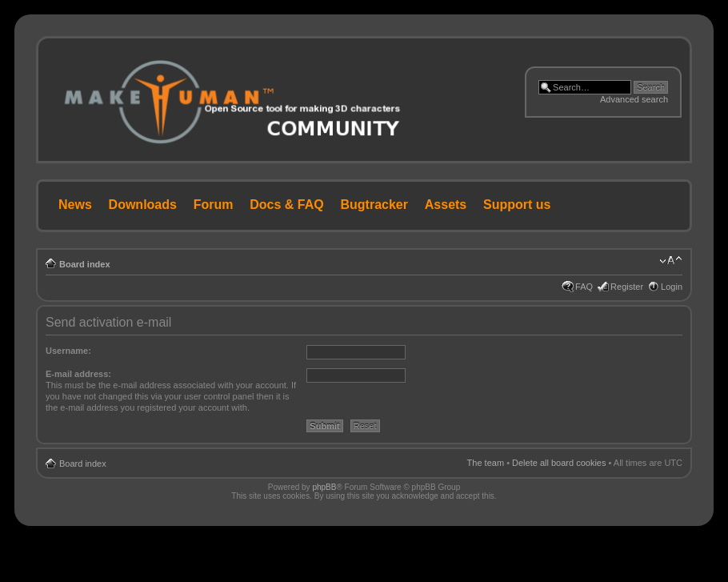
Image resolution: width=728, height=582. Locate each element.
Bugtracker (374, 205)
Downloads (143, 205)
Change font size (671, 261)
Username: (68, 351)
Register (627, 287)
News (75, 205)
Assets (446, 205)
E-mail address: (78, 374)
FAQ (584, 287)
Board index (85, 264)
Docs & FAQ (286, 205)
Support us (517, 205)
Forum (214, 205)
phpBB (324, 487)
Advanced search (634, 99)
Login (672, 287)
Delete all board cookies (559, 463)
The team (486, 463)
